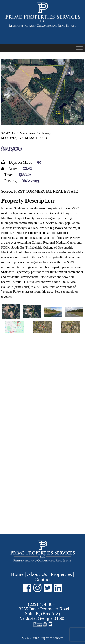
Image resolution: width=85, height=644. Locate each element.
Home (18, 574)
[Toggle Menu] (79, 48)
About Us (37, 574)
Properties (61, 574)
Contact (42, 579)
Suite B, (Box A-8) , (44, 614)
